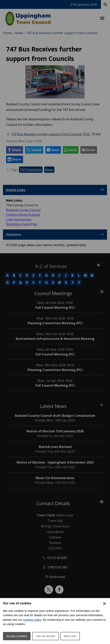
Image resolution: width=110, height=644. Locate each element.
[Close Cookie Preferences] (104, 604)
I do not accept (45, 636)
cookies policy (32, 620)
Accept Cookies (17, 636)
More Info (70, 636)
